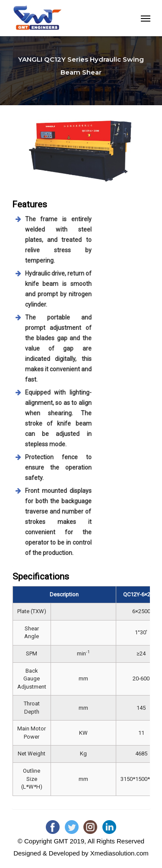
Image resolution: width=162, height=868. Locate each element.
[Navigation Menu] (146, 18)
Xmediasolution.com (119, 853)
